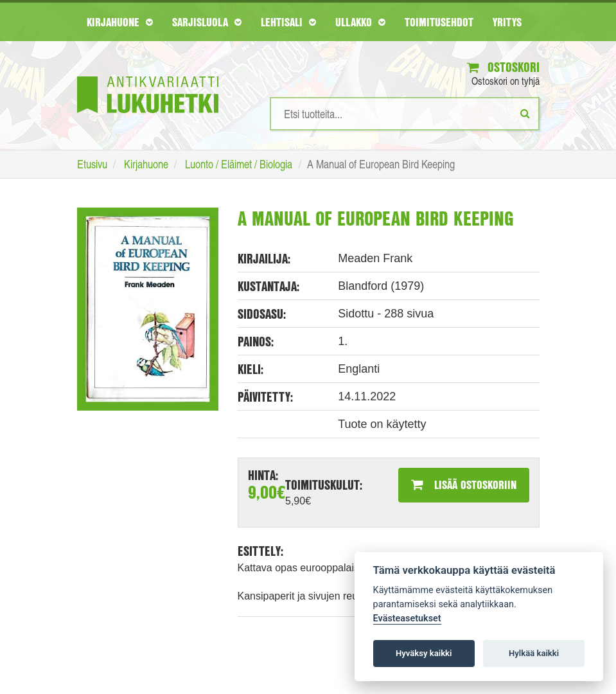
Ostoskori (503, 67)
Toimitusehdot (439, 22)
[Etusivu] (148, 76)
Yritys (507, 22)
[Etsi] (525, 113)
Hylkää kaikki (534, 653)
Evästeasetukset (407, 618)
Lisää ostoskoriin (464, 485)
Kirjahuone (120, 22)
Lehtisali (288, 22)
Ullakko (360, 22)
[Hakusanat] (405, 114)
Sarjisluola (207, 22)
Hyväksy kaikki (424, 653)
